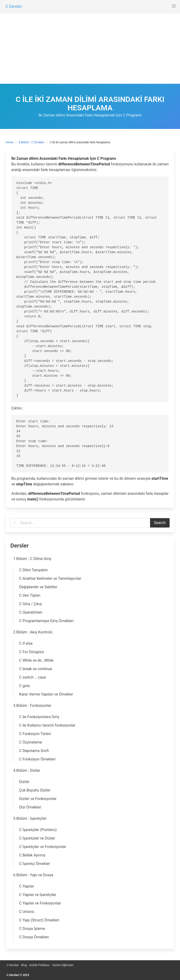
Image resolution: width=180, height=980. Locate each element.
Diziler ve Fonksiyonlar (38, 799)
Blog (24, 965)
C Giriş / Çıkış (30, 604)
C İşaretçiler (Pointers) (38, 830)
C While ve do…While (36, 660)
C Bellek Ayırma (32, 855)
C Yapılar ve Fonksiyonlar (40, 903)
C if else (26, 643)
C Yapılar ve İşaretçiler (38, 895)
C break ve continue (36, 669)
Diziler (24, 782)
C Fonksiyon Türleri (35, 734)
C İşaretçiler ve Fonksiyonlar (43, 847)
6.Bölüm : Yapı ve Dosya (33, 875)
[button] (174, 6)
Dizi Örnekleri (30, 807)
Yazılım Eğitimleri (63, 965)
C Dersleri (13, 965)
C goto (25, 686)
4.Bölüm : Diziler (27, 770)
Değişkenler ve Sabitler (38, 587)
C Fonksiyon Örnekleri (37, 759)
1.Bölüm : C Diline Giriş (32, 559)
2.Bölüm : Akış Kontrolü (33, 632)
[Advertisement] (90, 48)
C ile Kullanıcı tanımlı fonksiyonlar (47, 725)
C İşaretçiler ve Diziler (37, 838)
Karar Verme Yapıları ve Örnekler (46, 694)
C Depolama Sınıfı (34, 751)
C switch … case (32, 677)
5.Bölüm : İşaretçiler (30, 818)
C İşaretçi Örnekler (35, 864)
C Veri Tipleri (30, 595)
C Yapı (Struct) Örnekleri (39, 920)
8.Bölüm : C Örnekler (31, 142)
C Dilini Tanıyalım (33, 570)
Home (9, 142)
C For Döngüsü (31, 652)
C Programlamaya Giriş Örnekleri (46, 621)
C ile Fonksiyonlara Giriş (39, 717)
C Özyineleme (31, 742)
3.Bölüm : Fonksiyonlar (32, 706)
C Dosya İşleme (32, 929)
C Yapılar (27, 886)
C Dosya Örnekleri (34, 937)
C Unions (27, 912)
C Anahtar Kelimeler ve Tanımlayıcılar (50, 578)
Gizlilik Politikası (40, 965)
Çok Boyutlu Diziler (35, 790)
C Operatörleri (31, 612)
